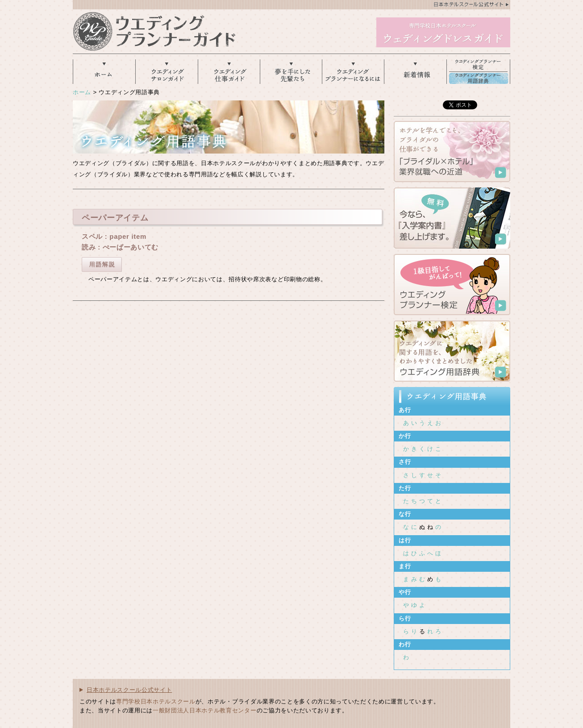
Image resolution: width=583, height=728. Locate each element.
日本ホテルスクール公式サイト (129, 690)
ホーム (82, 92)
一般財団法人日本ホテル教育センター (204, 710)
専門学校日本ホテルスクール (156, 701)
